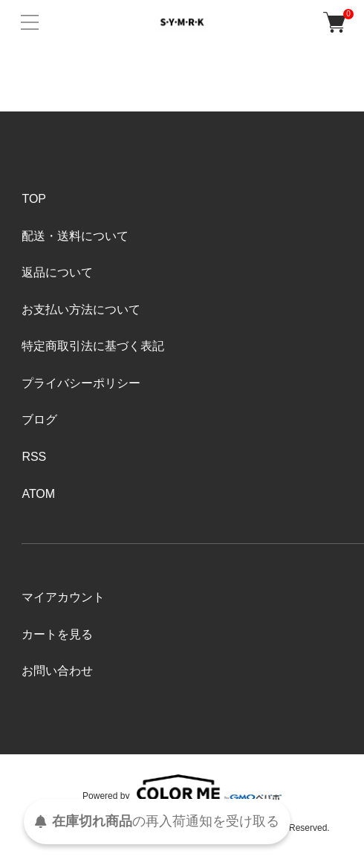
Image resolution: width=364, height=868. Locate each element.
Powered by (182, 787)
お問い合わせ (57, 671)
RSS (34, 457)
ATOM (38, 494)
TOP (34, 199)
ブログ (39, 420)
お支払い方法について (81, 310)
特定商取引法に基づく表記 (93, 346)
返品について (57, 272)
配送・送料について (75, 236)
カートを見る (57, 634)
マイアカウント (63, 597)
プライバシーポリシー (81, 383)
